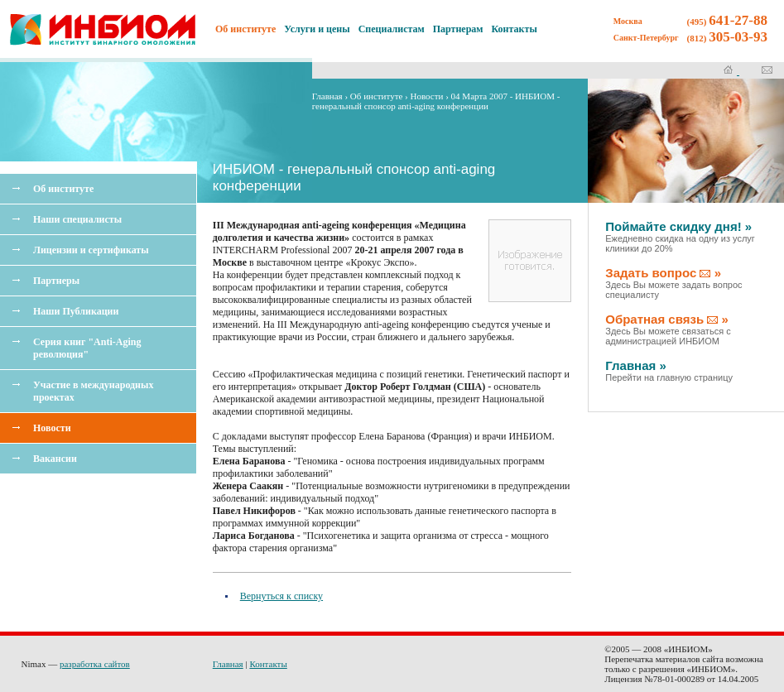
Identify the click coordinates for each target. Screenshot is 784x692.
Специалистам (392, 29)
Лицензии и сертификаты (91, 250)
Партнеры (56, 281)
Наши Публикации (76, 311)
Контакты (515, 29)
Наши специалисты (77, 219)
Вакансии (55, 459)
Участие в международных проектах (93, 391)
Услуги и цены (317, 29)
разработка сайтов (95, 664)
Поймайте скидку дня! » (680, 236)
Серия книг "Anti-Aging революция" (87, 348)
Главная (327, 96)
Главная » (669, 370)
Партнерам (458, 29)
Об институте (63, 189)
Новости (52, 428)
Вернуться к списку (281, 596)
